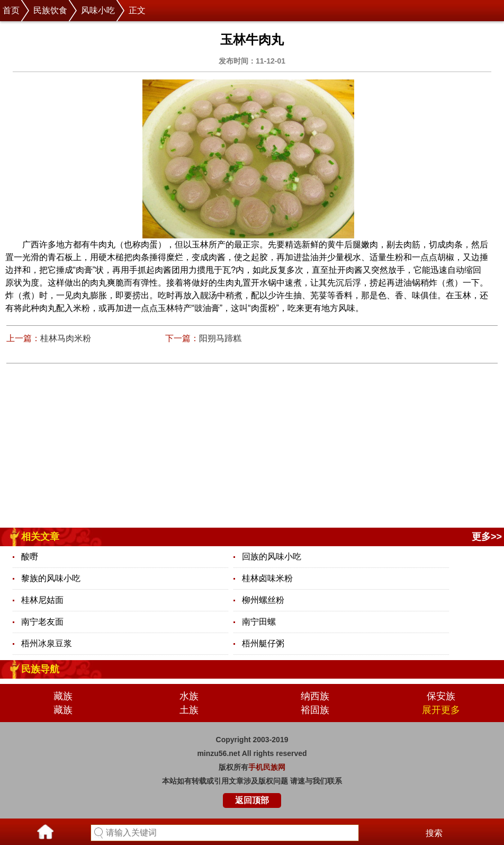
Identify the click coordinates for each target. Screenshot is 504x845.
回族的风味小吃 (272, 557)
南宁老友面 (42, 622)
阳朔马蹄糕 (220, 338)
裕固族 (315, 710)
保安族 (441, 696)
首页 (11, 10)
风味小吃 (98, 10)
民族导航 (40, 669)
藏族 (63, 696)
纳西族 (315, 696)
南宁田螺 (259, 622)
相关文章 (40, 537)
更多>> (487, 537)
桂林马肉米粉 (66, 338)
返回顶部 (252, 800)
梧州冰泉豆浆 (47, 643)
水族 (189, 696)
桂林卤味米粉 (267, 578)
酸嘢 (30, 557)
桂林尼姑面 (42, 600)
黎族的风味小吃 (51, 578)
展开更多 (441, 710)
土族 (189, 710)
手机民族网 (267, 767)
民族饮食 (50, 10)
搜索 (434, 833)
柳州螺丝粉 (263, 600)
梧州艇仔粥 (263, 643)
